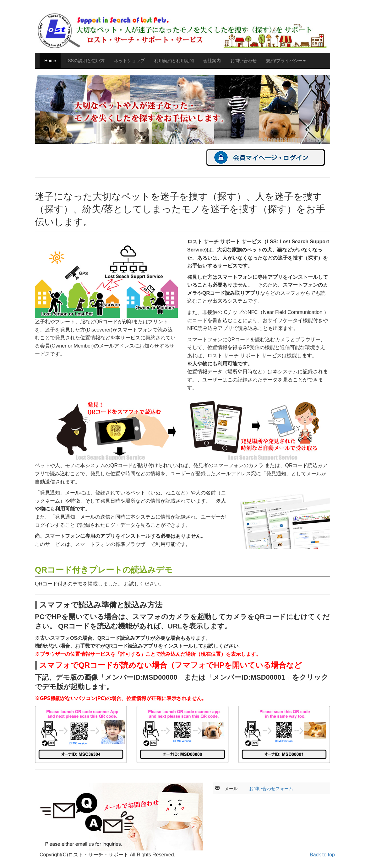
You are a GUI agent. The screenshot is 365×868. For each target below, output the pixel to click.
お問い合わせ (243, 61)
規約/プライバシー (286, 61)
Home (50, 61)
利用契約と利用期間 (174, 61)
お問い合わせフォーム (271, 789)
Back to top (322, 855)
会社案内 (212, 61)
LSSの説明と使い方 (85, 61)
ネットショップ (129, 61)
